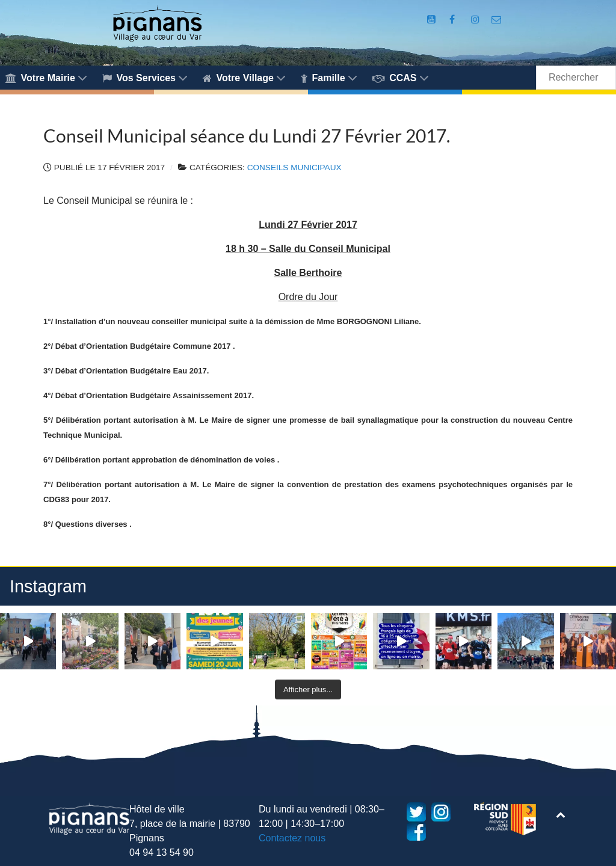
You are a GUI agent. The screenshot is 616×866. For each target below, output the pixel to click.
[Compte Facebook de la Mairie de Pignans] (454, 20)
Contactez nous (292, 838)
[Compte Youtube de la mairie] (433, 20)
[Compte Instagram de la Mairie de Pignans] (476, 20)
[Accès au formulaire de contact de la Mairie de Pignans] (497, 20)
